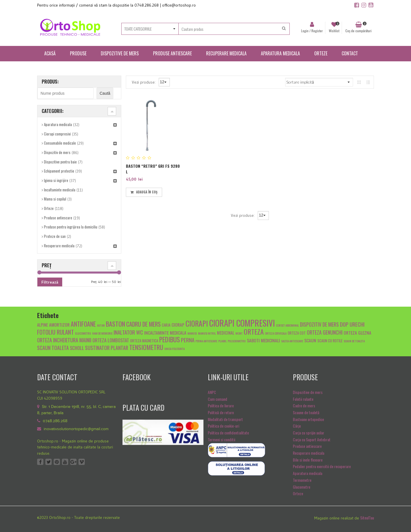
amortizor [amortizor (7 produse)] (59, 324)
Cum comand (217, 399)
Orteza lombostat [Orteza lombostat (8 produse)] (111, 340)
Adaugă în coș (147, 192)
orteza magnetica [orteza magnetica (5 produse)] (144, 341)
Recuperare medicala (59, 246)
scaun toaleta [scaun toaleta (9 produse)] (53, 348)
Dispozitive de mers (308, 392)
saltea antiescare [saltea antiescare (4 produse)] (292, 341)
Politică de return (221, 412)
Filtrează (50, 282)
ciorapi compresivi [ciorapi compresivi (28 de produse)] (242, 323)
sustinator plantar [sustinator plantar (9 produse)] (107, 348)
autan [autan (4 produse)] (101, 325)
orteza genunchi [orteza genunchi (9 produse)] (325, 332)
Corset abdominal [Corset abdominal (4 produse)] (287, 325)
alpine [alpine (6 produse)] (43, 325)
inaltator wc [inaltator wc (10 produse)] (128, 332)
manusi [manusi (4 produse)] (192, 333)
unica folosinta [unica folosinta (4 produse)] (175, 349)
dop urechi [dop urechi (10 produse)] (352, 324)
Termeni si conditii (221, 439)
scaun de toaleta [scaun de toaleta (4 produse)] (354, 341)
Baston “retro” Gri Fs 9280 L (153, 169)
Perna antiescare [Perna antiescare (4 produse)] (206, 341)
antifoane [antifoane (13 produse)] (83, 324)
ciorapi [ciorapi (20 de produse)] (197, 323)
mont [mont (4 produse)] (239, 333)
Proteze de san (55, 236)
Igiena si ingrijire (56, 180)
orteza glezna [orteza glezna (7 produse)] (357, 332)
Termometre (302, 480)
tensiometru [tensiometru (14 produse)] (146, 347)
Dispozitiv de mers (57, 152)
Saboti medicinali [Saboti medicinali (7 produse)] (263, 340)
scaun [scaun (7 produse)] (310, 340)
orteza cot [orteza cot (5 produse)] (297, 333)
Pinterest (57, 462)
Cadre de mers (304, 405)
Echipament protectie (59, 171)
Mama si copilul (55, 199)
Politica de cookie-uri (223, 426)
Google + (73, 462)
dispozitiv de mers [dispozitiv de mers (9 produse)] (319, 324)
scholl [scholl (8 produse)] (77, 348)
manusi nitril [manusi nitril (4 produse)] (207, 333)
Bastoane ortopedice (308, 419)
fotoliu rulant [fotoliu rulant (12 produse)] (56, 332)
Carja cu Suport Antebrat (312, 439)
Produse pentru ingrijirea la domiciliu (71, 227)
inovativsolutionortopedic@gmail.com (76, 429)
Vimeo (82, 462)
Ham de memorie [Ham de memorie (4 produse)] (102, 333)
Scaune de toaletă (306, 412)
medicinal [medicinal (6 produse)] (226, 333)
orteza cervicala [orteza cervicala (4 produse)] (276, 333)
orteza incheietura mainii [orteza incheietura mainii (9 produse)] (64, 340)
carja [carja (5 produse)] (166, 325)
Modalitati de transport (225, 419)
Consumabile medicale (60, 143)
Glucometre (302, 487)
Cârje (297, 426)
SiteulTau (367, 518)
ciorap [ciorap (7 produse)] (178, 324)
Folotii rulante (303, 399)
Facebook (40, 462)
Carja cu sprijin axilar (309, 433)
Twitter (49, 462)
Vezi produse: (144, 82)
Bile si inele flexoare (308, 460)
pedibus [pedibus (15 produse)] (170, 339)
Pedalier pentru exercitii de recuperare (322, 466)
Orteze (49, 208)
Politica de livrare (221, 405)
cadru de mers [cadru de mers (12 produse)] (143, 324)
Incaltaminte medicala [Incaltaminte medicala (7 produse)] (165, 332)
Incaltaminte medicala (60, 190)
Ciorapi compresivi (57, 134)
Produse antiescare (58, 218)
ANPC (212, 392)
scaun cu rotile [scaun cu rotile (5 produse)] (330, 341)
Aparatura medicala (58, 124)
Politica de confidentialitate (228, 433)
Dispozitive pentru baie (60, 162)
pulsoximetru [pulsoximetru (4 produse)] (237, 341)
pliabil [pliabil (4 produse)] (222, 341)
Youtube (65, 462)
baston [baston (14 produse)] (115, 324)
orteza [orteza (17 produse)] (254, 331)
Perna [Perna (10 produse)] (188, 340)
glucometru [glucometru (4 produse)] (83, 333)
